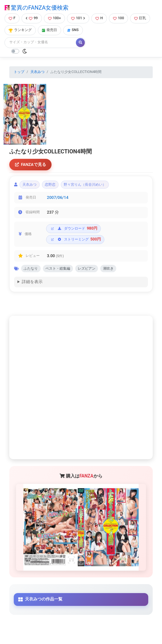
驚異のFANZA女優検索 (36, 8)
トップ (19, 72)
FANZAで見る (31, 164)
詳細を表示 (32, 282)
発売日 (49, 30)
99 (32, 18)
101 (78, 18)
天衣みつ (37, 72)
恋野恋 (50, 185)
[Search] (41, 42)
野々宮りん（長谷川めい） (85, 185)
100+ (54, 18)
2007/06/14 (58, 197)
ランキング (20, 30)
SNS (73, 30)
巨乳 (140, 18)
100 (118, 18)
